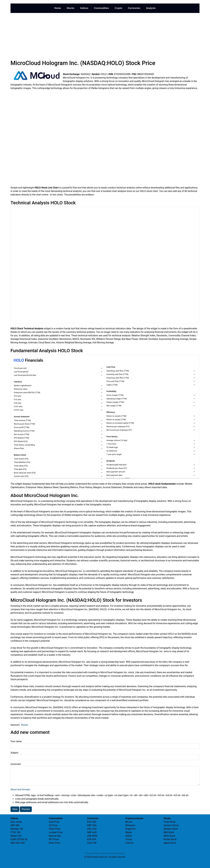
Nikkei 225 (16, 836)
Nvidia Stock (170, 839)
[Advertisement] (105, 36)
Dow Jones (16, 822)
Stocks (70, 8)
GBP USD (92, 825)
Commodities (101, 8)
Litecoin (129, 843)
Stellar (129, 836)
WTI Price (54, 839)
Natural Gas (55, 836)
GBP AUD (92, 832)
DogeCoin (130, 829)
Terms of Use (108, 853)
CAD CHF (92, 843)
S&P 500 (15, 825)
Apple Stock (170, 843)
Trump (129, 839)
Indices (84, 8)
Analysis (151, 8)
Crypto (118, 8)
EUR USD (92, 822)
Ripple (128, 832)
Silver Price (54, 829)
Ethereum (130, 825)
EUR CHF (92, 839)
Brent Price (54, 843)
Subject (14, 753)
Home (58, 8)
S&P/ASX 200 (18, 843)
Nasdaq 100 (17, 829)
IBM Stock (169, 832)
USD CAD (92, 829)
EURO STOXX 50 (19, 839)
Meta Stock (170, 836)
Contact (121, 853)
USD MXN (92, 836)
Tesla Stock (170, 822)
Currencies (134, 8)
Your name (16, 741)
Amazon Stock (171, 825)
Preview (26, 809)
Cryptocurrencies (134, 818)
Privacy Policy (92, 853)
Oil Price (53, 825)
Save (15, 809)
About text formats (20, 789)
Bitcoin (129, 822)
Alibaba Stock (171, 829)
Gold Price (54, 822)
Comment (16, 764)
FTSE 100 (15, 832)
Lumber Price (56, 832)
